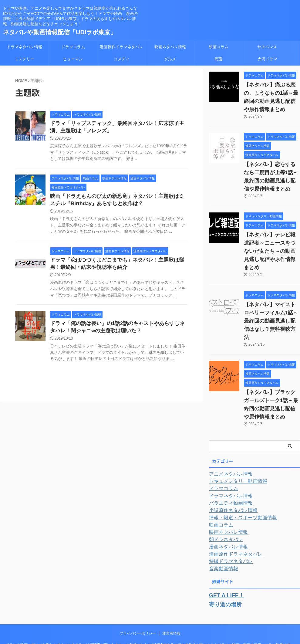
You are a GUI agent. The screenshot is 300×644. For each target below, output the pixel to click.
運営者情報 (171, 599)
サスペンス (267, 47)
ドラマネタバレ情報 (24, 47)
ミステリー (24, 59)
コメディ (122, 59)
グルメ (170, 59)
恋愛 (219, 59)
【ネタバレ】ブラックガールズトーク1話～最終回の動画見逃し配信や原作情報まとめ (271, 376)
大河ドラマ (267, 59)
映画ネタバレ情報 (170, 47)
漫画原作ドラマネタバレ (121, 47)
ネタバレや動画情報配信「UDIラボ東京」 (60, 32)
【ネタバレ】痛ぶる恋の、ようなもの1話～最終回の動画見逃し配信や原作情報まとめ (271, 93)
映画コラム (219, 47)
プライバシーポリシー (138, 599)
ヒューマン (73, 59)
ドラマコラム (73, 47)
